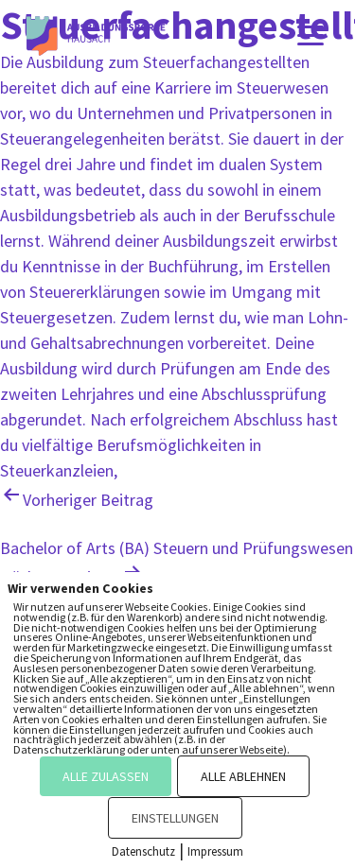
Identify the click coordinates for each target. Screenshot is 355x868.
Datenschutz (143, 851)
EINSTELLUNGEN (175, 818)
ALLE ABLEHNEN (243, 776)
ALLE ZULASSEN (106, 776)
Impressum (215, 851)
